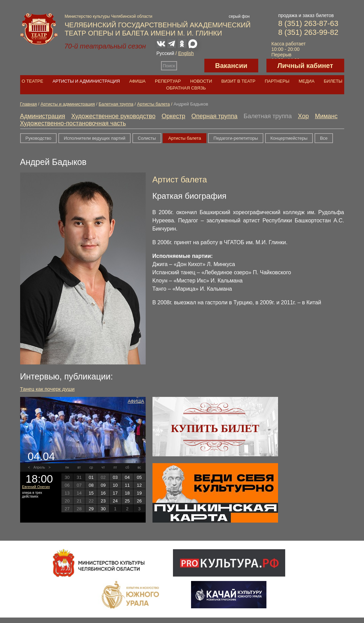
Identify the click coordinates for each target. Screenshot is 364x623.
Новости (201, 81)
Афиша (137, 81)
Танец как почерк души (47, 389)
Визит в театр (238, 81)
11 (127, 485)
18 (127, 493)
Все (324, 138)
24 (115, 501)
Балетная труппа (116, 104)
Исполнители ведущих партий (94, 138)
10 (115, 485)
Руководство (39, 138)
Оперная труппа (214, 116)
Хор (303, 116)
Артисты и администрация (86, 81)
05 (139, 477)
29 (91, 509)
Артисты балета (154, 104)
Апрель (39, 467)
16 (103, 493)
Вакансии (231, 66)
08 (91, 485)
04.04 (41, 456)
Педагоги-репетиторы (236, 138)
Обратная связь (186, 88)
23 (103, 501)
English (186, 53)
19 (139, 493)
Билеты (333, 81)
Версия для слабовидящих (191, 66)
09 (103, 485)
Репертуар (168, 81)
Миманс (326, 116)
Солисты (147, 138)
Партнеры (277, 81)
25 (127, 501)
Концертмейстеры (289, 138)
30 (103, 509)
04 (127, 477)
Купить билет (215, 428)
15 (91, 493)
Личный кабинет (305, 66)
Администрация (43, 116)
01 (91, 477)
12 (139, 485)
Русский (165, 53)
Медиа (306, 81)
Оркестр (173, 116)
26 (139, 501)
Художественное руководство (113, 116)
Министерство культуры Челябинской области (109, 16)
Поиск (169, 66)
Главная (28, 104)
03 (115, 477)
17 (115, 493)
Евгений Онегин (36, 487)
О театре (32, 81)
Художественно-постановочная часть (73, 123)
